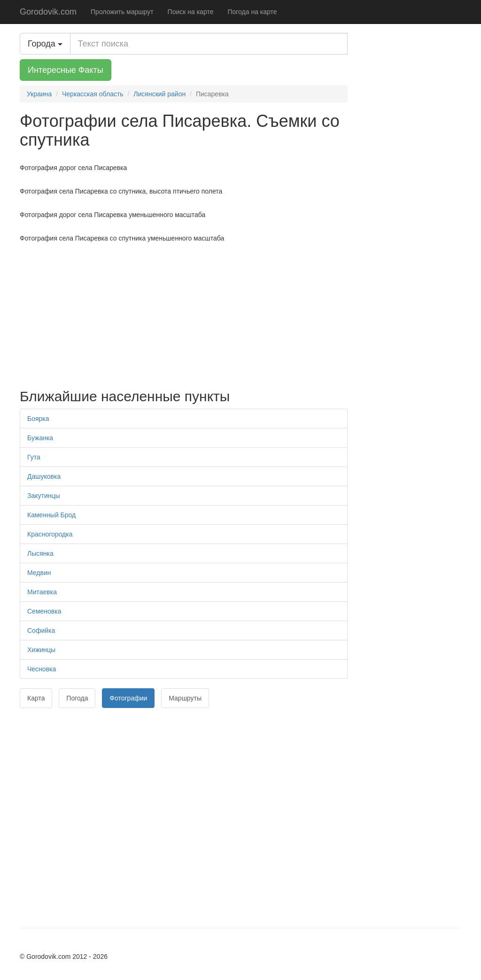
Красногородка (50, 534)
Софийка (41, 630)
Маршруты (185, 698)
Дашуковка (44, 476)
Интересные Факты (66, 70)
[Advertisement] (184, 313)
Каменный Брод (51, 515)
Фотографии (128, 698)
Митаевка (42, 592)
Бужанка (40, 438)
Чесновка (42, 669)
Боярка (38, 419)
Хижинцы (41, 650)
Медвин (39, 573)
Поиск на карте (191, 12)
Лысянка (40, 553)
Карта (36, 698)
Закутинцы (44, 496)
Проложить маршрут (122, 12)
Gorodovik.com (48, 12)
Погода (77, 698)
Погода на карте (252, 12)
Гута (34, 457)
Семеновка (44, 611)
